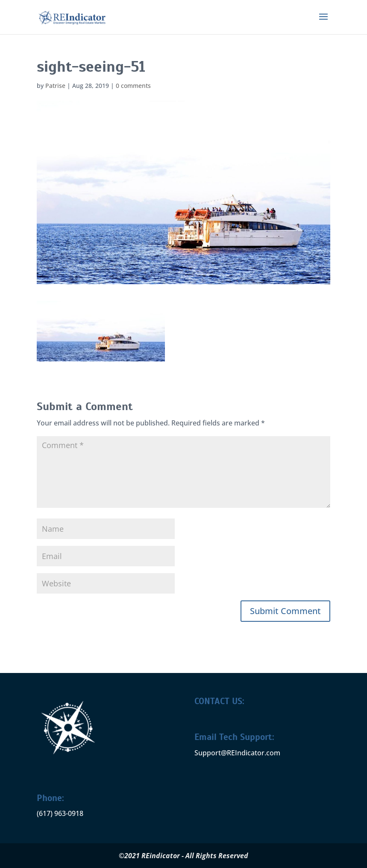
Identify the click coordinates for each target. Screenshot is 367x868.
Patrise (55, 86)
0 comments (133, 86)
